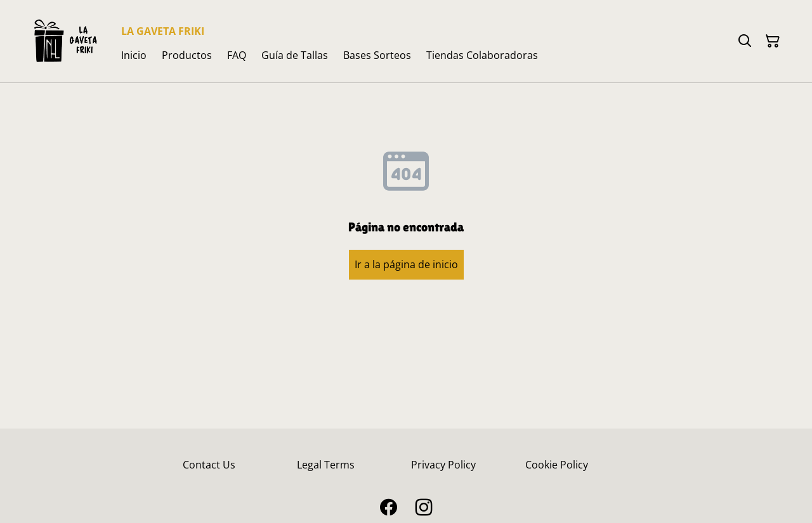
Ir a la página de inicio (406, 264)
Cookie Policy (557, 465)
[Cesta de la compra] (773, 41)
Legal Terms (326, 465)
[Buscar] (745, 41)
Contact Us (209, 465)
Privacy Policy (443, 465)
